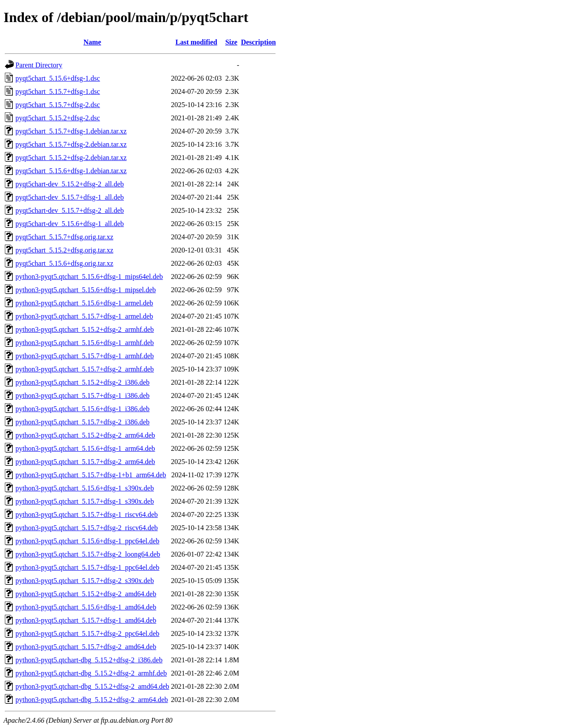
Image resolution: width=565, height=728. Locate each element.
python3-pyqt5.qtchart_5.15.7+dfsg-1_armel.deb (84, 316)
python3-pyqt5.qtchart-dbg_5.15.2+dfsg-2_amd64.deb (92, 686)
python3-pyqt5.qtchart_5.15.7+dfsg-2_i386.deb (82, 422)
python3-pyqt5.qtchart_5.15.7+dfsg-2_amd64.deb (86, 647)
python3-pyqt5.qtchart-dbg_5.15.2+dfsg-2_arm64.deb (92, 700)
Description (258, 42)
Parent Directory (39, 65)
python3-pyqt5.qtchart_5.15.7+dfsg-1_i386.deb (82, 396)
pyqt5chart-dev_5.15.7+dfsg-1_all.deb (70, 197)
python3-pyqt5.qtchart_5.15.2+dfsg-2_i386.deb (82, 382)
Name (92, 42)
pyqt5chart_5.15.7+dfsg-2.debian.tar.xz (71, 144)
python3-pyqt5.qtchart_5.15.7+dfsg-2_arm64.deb (85, 462)
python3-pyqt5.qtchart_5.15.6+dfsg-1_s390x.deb (85, 488)
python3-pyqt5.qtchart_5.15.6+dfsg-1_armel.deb (84, 303)
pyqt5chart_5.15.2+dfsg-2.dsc (58, 118)
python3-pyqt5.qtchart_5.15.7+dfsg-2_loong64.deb (88, 554)
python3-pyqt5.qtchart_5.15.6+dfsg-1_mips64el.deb (89, 277)
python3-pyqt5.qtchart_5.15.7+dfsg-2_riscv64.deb (87, 528)
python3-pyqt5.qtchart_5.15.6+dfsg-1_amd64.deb (86, 607)
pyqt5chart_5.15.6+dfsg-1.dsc (58, 78)
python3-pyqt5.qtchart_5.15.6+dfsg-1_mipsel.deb (86, 290)
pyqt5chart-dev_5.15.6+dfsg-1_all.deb (70, 224)
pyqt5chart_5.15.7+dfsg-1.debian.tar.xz (71, 131)
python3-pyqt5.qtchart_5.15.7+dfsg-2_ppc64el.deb (87, 633)
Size (232, 42)
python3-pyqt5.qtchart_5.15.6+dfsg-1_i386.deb (82, 409)
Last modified (196, 42)
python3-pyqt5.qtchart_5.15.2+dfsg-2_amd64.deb (86, 594)
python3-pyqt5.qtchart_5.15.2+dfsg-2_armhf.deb (85, 329)
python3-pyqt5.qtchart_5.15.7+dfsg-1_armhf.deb (85, 356)
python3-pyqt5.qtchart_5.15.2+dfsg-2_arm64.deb (85, 435)
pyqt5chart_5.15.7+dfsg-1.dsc (58, 91)
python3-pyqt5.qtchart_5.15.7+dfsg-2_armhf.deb (85, 369)
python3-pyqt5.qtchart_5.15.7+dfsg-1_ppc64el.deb (87, 567)
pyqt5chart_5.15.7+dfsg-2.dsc (58, 105)
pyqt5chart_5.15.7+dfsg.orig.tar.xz (64, 237)
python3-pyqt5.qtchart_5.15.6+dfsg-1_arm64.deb (85, 448)
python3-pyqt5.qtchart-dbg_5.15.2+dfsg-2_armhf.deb (91, 673)
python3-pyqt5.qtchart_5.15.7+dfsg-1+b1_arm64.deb (91, 475)
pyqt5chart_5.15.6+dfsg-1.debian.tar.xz (71, 171)
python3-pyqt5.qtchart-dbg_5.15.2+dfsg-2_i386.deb (89, 660)
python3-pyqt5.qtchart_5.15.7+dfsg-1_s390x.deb (85, 501)
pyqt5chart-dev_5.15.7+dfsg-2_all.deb (70, 210)
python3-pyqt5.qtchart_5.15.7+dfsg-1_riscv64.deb (87, 514)
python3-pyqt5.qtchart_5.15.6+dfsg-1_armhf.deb (85, 343)
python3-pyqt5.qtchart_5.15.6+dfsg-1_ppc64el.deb (87, 541)
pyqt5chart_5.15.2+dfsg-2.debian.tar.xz (71, 158)
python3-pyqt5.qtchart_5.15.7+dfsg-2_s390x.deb (85, 581)
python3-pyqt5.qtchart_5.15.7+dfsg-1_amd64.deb (86, 620)
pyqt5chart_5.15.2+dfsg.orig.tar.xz (64, 250)
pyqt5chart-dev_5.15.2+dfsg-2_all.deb (70, 184)
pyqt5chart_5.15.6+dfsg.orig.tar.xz (64, 263)
